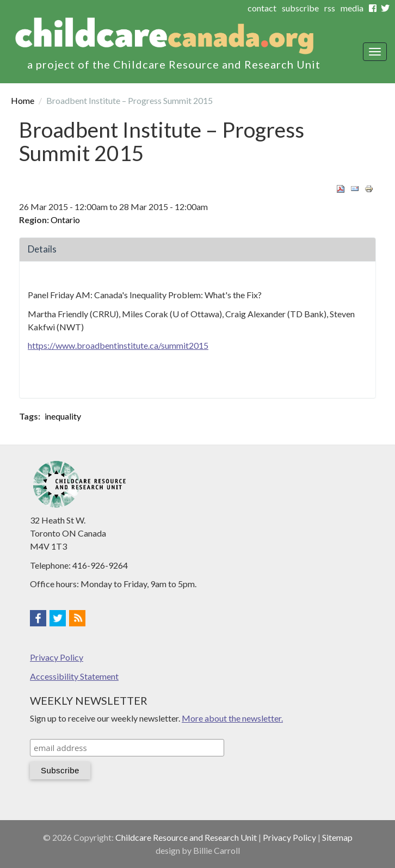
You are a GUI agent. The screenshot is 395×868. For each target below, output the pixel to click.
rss (330, 8)
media (352, 8)
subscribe (300, 8)
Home (23, 100)
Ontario (65, 220)
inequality (63, 416)
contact (262, 8)
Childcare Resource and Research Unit (186, 837)
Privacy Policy (57, 657)
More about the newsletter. (232, 718)
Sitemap (337, 837)
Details (42, 249)
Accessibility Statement (74, 676)
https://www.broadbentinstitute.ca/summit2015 (118, 345)
